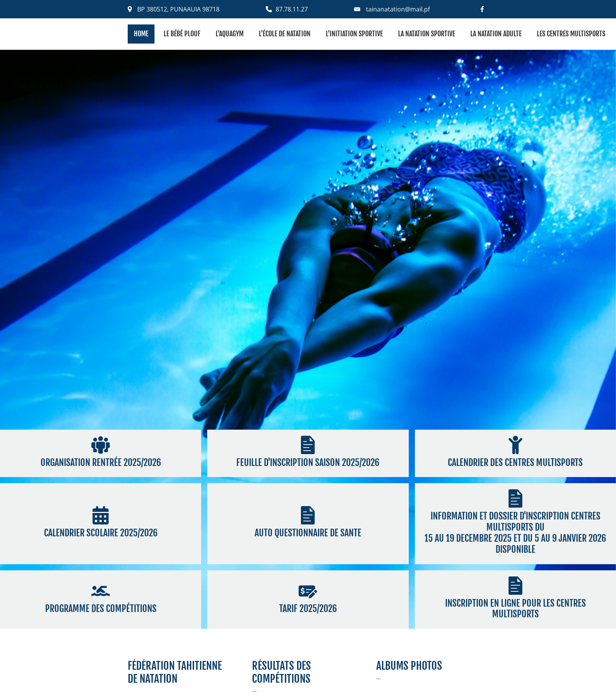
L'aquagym (230, 34)
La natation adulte (496, 34)
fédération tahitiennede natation (175, 672)
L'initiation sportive (354, 34)
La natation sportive (427, 34)
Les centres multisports (571, 34)
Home (141, 34)
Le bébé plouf (182, 34)
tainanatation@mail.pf (398, 9)
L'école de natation (285, 34)
